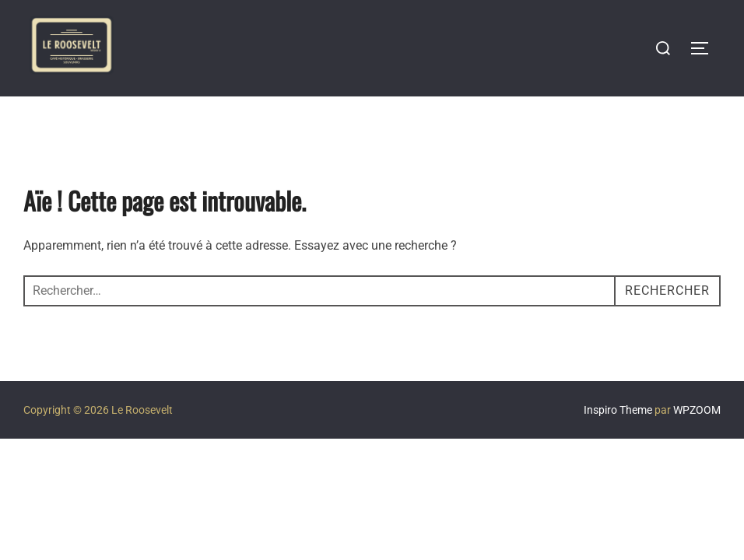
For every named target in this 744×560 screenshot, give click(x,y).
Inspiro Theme (618, 410)
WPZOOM (697, 410)
